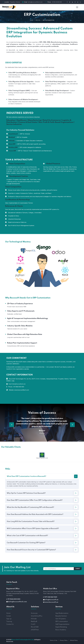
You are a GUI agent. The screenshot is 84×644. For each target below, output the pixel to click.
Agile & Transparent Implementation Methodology (28, 319)
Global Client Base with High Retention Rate (25, 334)
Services (38, 20)
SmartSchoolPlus (37, 616)
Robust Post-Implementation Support (22, 343)
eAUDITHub (35, 630)
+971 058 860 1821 (51, 597)
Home (31, 20)
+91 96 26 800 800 (57, 2)
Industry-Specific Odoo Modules (20, 326)
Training (9, 622)
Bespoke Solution (61, 616)
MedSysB (34, 622)
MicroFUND (35, 627)
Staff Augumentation (62, 624)
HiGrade (34, 619)
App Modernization (62, 613)
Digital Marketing (61, 627)
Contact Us (10, 624)
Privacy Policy (64, 640)
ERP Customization (62, 622)
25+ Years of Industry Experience (20, 304)
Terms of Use (54, 640)
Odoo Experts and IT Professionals (21, 311)
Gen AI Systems (61, 619)
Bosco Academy (61, 630)
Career (9, 616)
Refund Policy (74, 640)
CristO (33, 624)
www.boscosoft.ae (51, 602)
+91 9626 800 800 (14, 599)
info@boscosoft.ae (52, 600)
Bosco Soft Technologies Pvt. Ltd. (23, 640)
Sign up (9, 619)
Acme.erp (34, 613)
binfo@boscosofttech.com (35, 2)
